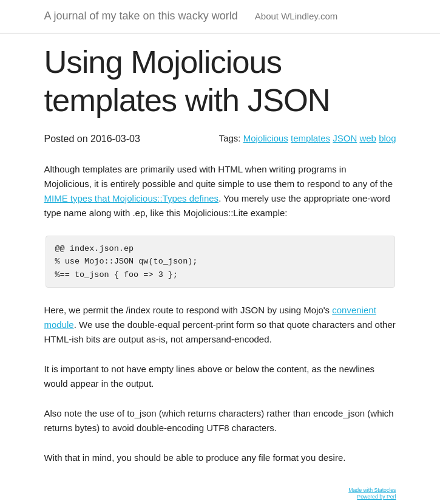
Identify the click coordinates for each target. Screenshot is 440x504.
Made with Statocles (372, 490)
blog (387, 138)
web (368, 138)
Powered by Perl (376, 497)
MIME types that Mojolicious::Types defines (132, 198)
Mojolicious (266, 138)
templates (310, 138)
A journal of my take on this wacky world (141, 16)
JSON (345, 138)
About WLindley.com (296, 16)
